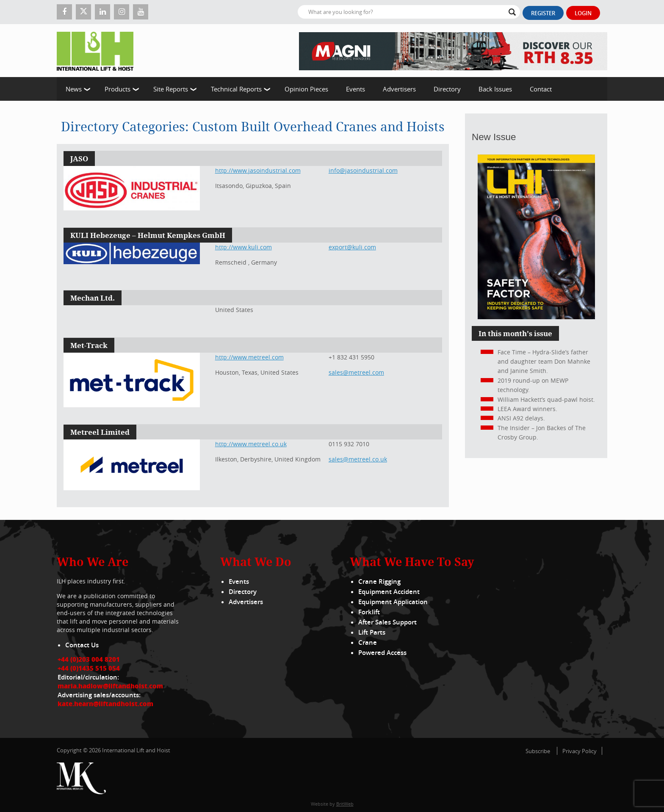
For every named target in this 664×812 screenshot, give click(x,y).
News (74, 89)
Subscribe (538, 751)
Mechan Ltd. (93, 298)
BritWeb (345, 804)
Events (356, 89)
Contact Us (82, 645)
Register (543, 13)
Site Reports (171, 89)
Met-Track (89, 345)
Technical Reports (236, 89)
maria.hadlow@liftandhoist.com (110, 686)
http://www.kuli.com (243, 247)
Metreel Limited (100, 432)
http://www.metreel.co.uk (251, 444)
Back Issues (495, 89)
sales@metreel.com (356, 372)
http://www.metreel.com (249, 357)
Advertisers (399, 89)
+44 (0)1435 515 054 (89, 668)
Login (583, 13)
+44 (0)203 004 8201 (89, 659)
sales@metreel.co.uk (358, 459)
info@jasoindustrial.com (363, 170)
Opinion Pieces (306, 89)
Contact (541, 89)
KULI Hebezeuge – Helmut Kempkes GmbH (148, 235)
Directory (447, 89)
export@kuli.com (352, 247)
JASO (79, 159)
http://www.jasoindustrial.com (258, 170)
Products (118, 89)
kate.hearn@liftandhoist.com (105, 704)
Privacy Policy (580, 751)
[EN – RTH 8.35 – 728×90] (453, 51)
